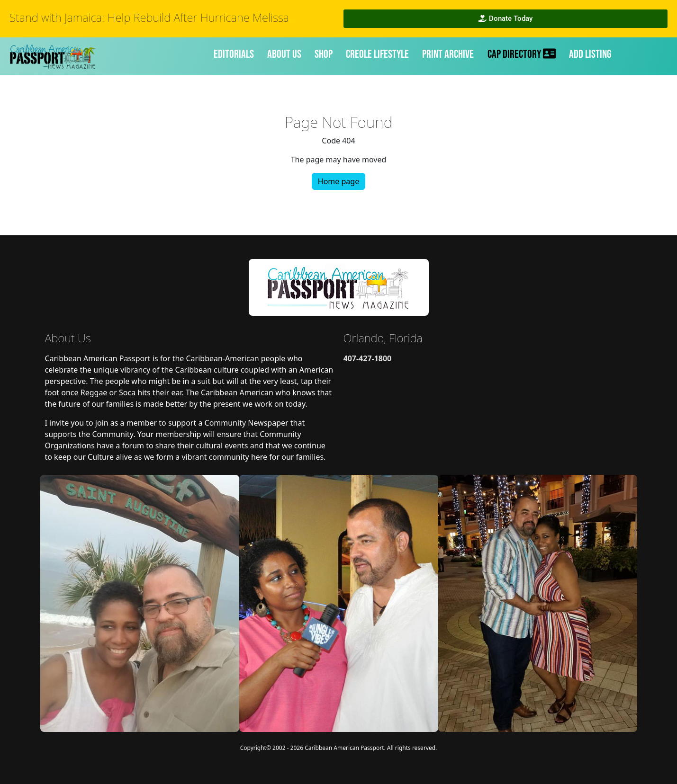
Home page (338, 181)
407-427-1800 (368, 358)
